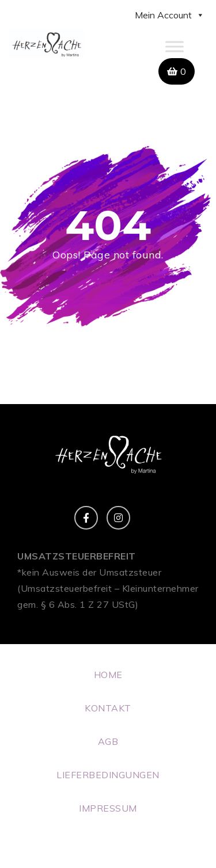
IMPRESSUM (108, 808)
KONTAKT (108, 708)
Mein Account (170, 15)
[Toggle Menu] (175, 46)
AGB (108, 741)
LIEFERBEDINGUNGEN (108, 775)
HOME (108, 675)
